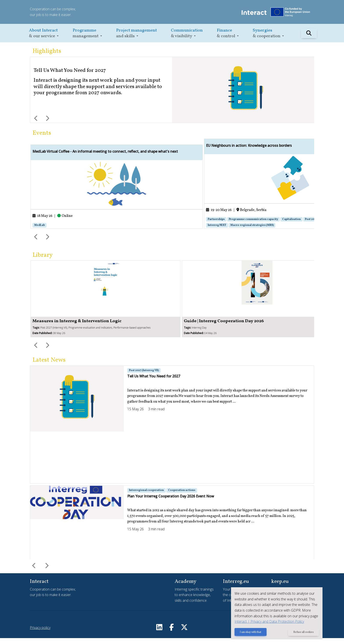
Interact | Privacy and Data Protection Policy (268, 622)
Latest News (49, 366)
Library (43, 261)
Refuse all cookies (303, 632)
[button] (44, 33)
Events (42, 133)
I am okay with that (249, 632)
